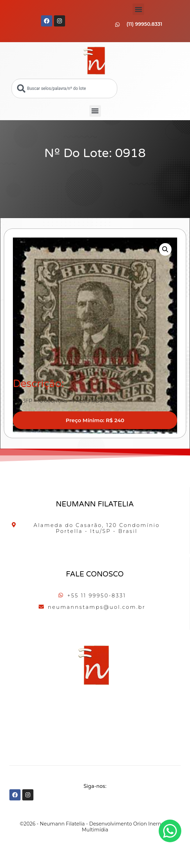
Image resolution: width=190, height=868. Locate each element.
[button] (138, 9)
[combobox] (64, 88)
